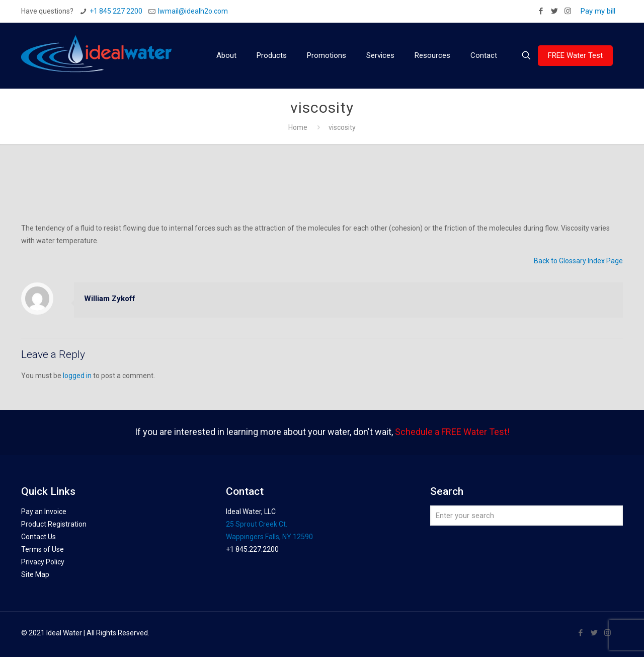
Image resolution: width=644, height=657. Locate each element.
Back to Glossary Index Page (578, 261)
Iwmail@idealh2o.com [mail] (193, 11)
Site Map (35, 574)
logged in (77, 376)
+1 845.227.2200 (252, 549)
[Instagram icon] (568, 11)
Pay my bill (598, 11)
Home (298, 127)
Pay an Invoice (44, 512)
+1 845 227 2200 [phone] (116, 11)
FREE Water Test (575, 55)
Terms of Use (43, 549)
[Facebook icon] (541, 11)
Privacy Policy (43, 562)
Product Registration (54, 524)
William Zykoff (110, 299)
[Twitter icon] (554, 11)
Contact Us (38, 537)
